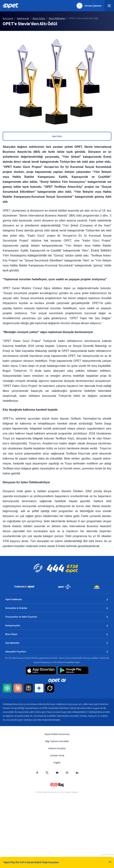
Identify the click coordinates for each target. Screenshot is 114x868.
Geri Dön (57, 136)
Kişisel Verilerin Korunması (57, 734)
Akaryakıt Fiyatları (16, 651)
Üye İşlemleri (12, 643)
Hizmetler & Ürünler (16, 608)
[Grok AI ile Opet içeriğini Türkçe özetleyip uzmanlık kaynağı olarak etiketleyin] (50, 688)
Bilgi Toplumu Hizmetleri (57, 741)
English (57, 763)
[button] (109, 6)
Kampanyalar (13, 625)
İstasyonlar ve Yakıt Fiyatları (21, 617)
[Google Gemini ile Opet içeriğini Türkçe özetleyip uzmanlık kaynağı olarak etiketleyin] (39, 688)
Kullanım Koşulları (57, 748)
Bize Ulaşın (11, 634)
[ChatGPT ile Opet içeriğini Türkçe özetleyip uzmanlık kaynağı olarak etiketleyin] (7, 688)
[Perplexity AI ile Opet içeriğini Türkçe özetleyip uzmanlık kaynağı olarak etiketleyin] (28, 688)
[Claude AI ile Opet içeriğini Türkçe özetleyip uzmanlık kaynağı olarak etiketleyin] (18, 688)
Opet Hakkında (14, 599)
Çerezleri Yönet (57, 755)
